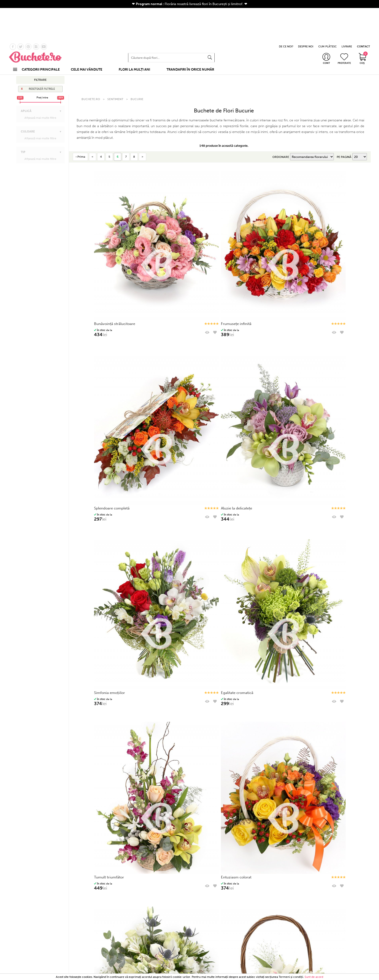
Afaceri (25, 63)
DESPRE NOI (306, 12)
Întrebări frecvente (216, 938)
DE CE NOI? (286, 12)
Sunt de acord (314, 977)
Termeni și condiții (264, 908)
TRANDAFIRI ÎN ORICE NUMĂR (190, 35)
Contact (167, 915)
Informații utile (216, 908)
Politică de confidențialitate (264, 921)
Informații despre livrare (216, 932)
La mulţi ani (28, 54)
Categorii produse (119, 908)
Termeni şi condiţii (291, 977)
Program (216, 921)
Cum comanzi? (216, 926)
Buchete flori (119, 915)
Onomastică (28, 58)
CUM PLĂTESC (328, 12)
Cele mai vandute (119, 921)
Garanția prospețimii (167, 932)
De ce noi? (167, 926)
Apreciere (27, 68)
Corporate (119, 932)
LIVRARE (347, 12)
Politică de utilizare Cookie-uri (264, 926)
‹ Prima (80, 102)
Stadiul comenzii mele (216, 915)
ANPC (264, 932)
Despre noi (167, 921)
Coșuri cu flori (119, 926)
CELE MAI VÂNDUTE (87, 35)
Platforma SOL (264, 938)
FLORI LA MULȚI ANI (134, 35)
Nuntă (119, 938)
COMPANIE (167, 908)
